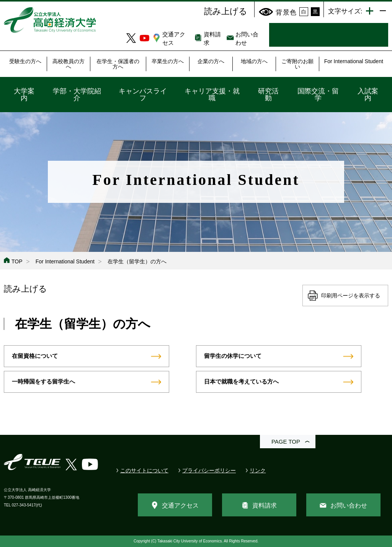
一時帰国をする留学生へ (43, 381)
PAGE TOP (286, 442)
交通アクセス (180, 505)
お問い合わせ (349, 505)
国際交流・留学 (318, 95)
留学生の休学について (233, 356)
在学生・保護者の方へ (118, 64)
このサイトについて (144, 470)
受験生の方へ (25, 61)
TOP (17, 261)
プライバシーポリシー (209, 470)
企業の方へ (211, 61)
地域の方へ (254, 61)
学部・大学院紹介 (77, 95)
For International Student (354, 61)
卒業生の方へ (168, 61)
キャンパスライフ (143, 95)
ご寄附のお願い (297, 64)
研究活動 (268, 95)
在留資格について (35, 356)
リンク (258, 470)
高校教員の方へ (69, 64)
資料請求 (265, 505)
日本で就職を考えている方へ (241, 381)
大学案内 (24, 95)
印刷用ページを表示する (351, 296)
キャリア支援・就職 (212, 95)
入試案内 (368, 95)
